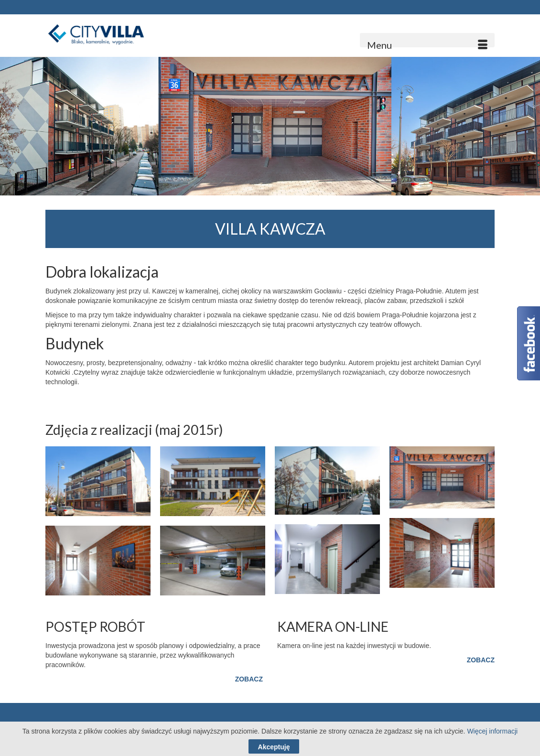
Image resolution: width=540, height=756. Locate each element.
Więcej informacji (492, 731)
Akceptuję (274, 747)
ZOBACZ (249, 679)
